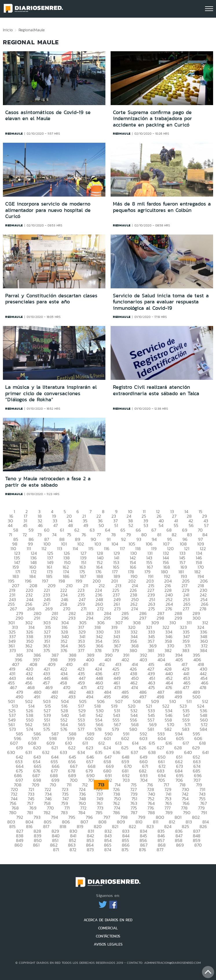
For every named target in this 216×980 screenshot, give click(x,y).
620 (37, 748)
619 (20, 748)
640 (188, 752)
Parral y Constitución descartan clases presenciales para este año (51, 299)
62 (77, 530)
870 (198, 845)
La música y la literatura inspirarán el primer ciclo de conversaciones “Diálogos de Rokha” (51, 393)
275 (152, 609)
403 (143, 660)
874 (108, 850)
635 (99, 752)
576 (64, 729)
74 (54, 535)
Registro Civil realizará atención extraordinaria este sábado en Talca (156, 390)
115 (91, 548)
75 (69, 535)
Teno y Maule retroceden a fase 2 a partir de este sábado (48, 482)
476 (169, 687)
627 (160, 748)
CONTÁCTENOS (108, 936)
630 (11, 752)
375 (47, 650)
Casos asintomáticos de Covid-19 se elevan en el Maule (48, 116)
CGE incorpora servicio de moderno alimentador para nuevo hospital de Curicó (48, 210)
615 (152, 743)
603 (143, 738)
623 (90, 748)
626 (143, 748)
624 (107, 748)
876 (143, 850)
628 (178, 748)
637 (134, 752)
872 (73, 850)
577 (81, 729)
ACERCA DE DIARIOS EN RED (108, 920)
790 (187, 813)
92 (123, 539)
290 (20, 618)
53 (146, 525)
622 (72, 748)
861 (36, 845)
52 (131, 525)
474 (134, 687)
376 (64, 650)
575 (47, 729)
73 (40, 535)
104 (115, 544)
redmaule (14, 133)
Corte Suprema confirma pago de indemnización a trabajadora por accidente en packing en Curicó (152, 119)
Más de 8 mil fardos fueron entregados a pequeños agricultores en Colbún (162, 207)
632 (46, 752)
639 (170, 752)
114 (75, 548)
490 (20, 697)
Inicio (8, 30)
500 (197, 697)
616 (169, 743)
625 (125, 748)
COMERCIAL (108, 928)
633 (64, 752)
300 (197, 618)
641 (206, 752)
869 (180, 845)
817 (46, 826)
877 (160, 850)
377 (81, 650)
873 (90, 850)
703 (126, 780)
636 (117, 752)
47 (55, 525)
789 (169, 813)
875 (125, 850)
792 (20, 817)
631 (29, 752)
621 (55, 748)
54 (161, 525)
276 (169, 609)
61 (62, 530)
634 (81, 752)
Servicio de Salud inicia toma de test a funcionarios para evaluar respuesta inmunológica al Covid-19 (161, 302)
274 (134, 609)
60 (47, 530)
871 (56, 850)
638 (152, 752)
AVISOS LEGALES (108, 944)
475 (152, 687)
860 (19, 845)
